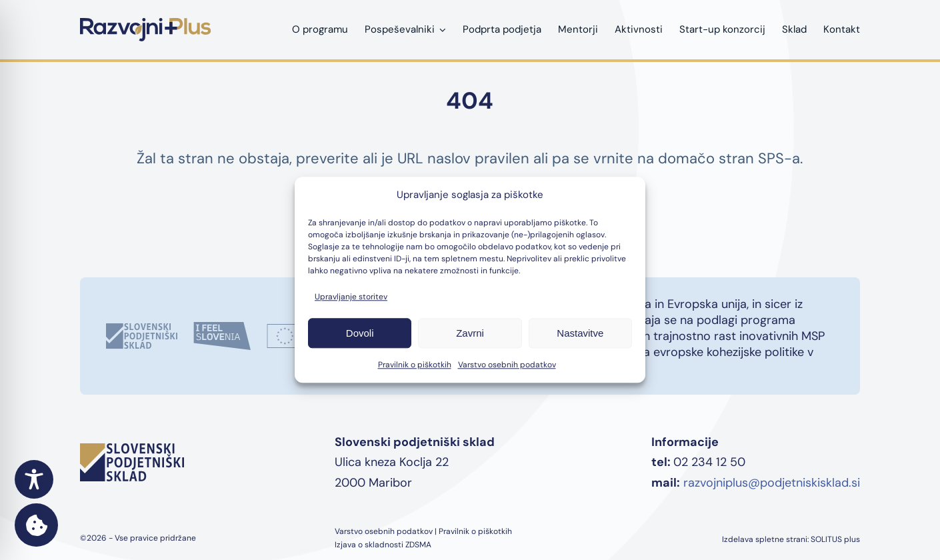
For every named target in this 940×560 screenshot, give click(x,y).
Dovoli (360, 333)
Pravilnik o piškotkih (415, 365)
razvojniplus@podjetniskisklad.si (772, 483)
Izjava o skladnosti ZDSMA (383, 545)
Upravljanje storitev (351, 297)
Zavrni (470, 333)
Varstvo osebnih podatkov (507, 365)
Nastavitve (580, 333)
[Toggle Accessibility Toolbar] (34, 479)
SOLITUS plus (835, 539)
